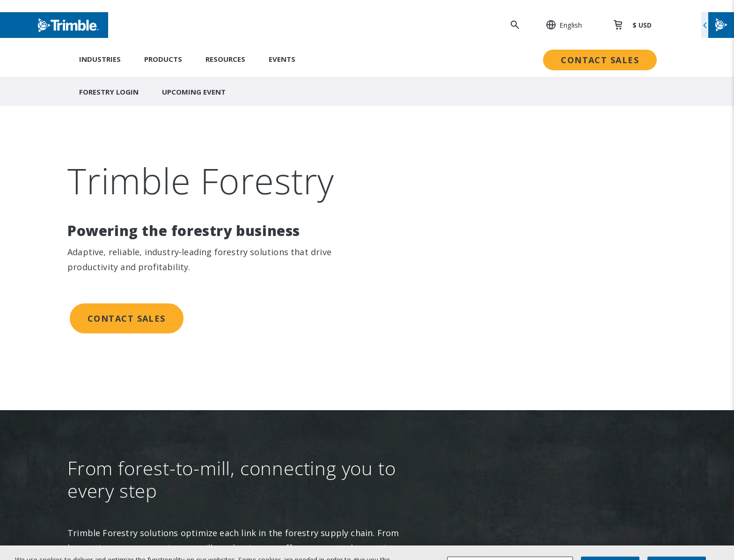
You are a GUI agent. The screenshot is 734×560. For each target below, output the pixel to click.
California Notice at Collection (571, 504)
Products (163, 59)
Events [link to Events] (117, 218)
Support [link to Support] (532, 179)
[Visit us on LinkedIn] (112, 391)
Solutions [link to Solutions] (258, 199)
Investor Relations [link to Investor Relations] (136, 199)
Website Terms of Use (557, 456)
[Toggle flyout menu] (718, 25)
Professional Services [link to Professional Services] (555, 218)
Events (282, 59)
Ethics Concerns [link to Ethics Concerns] (408, 295)
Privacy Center (543, 472)
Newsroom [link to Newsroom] (123, 237)
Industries (100, 59)
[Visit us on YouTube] (165, 391)
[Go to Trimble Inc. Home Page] (151, 454)
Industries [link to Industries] (260, 179)
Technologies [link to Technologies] (265, 256)
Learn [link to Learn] (529, 275)
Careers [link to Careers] (118, 275)
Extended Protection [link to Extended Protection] (554, 237)
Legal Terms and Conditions (567, 440)
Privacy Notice (543, 488)
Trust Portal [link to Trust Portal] (402, 314)
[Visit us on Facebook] (147, 391)
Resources (225, 59)
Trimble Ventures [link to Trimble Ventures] (410, 256)
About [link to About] (115, 179)
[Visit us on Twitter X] (183, 391)
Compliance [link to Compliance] (400, 275)
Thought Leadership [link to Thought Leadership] (553, 256)
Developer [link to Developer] (537, 295)
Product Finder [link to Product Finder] (268, 275)
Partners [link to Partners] (120, 256)
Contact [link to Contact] (118, 295)
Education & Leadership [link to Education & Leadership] (421, 218)
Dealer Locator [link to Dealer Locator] (544, 199)
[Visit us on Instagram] (130, 391)
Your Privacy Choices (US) (561, 520)
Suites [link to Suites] (253, 218)
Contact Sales (600, 60)
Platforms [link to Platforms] (260, 237)
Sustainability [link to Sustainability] (403, 179)
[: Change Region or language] (559, 25)
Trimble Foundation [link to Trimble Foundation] (413, 237)
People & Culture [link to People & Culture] (410, 199)
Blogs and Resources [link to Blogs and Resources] (555, 314)
